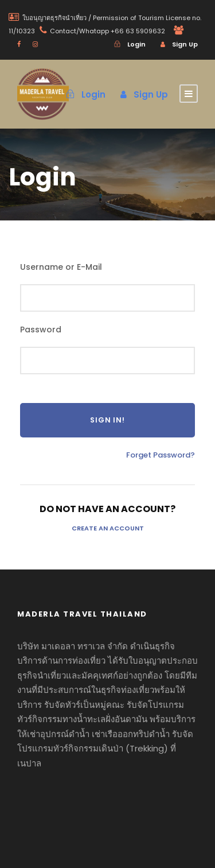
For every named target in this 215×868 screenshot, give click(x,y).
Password (41, 330)
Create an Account (108, 528)
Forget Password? (161, 455)
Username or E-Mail (61, 267)
